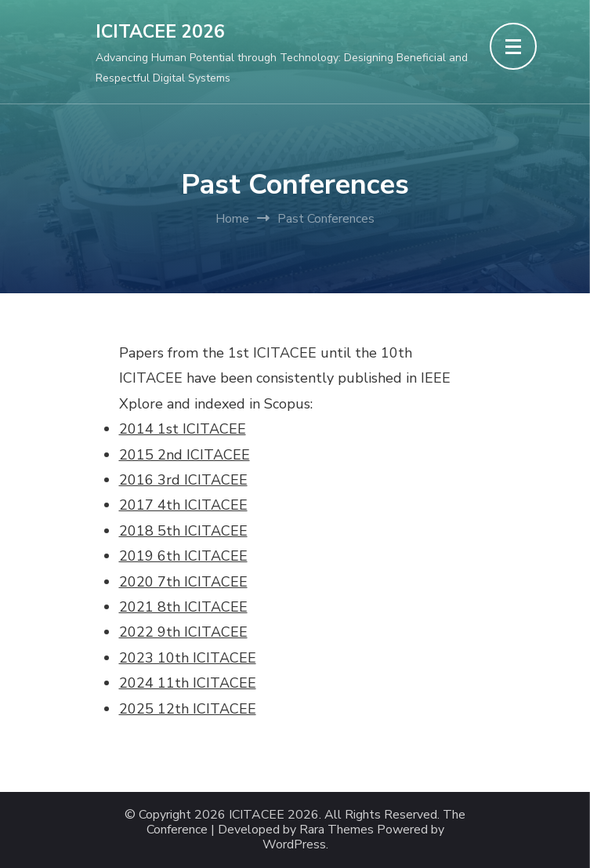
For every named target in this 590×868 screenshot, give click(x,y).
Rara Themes (337, 830)
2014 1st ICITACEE (183, 429)
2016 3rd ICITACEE (183, 480)
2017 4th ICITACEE (183, 505)
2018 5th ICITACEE (183, 531)
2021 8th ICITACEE (183, 607)
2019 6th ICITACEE (183, 556)
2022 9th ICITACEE (183, 632)
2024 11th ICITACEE (188, 683)
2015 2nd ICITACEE (185, 455)
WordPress (294, 845)
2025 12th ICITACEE (188, 709)
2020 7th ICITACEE (183, 582)
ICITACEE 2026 (160, 32)
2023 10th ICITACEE (188, 658)
